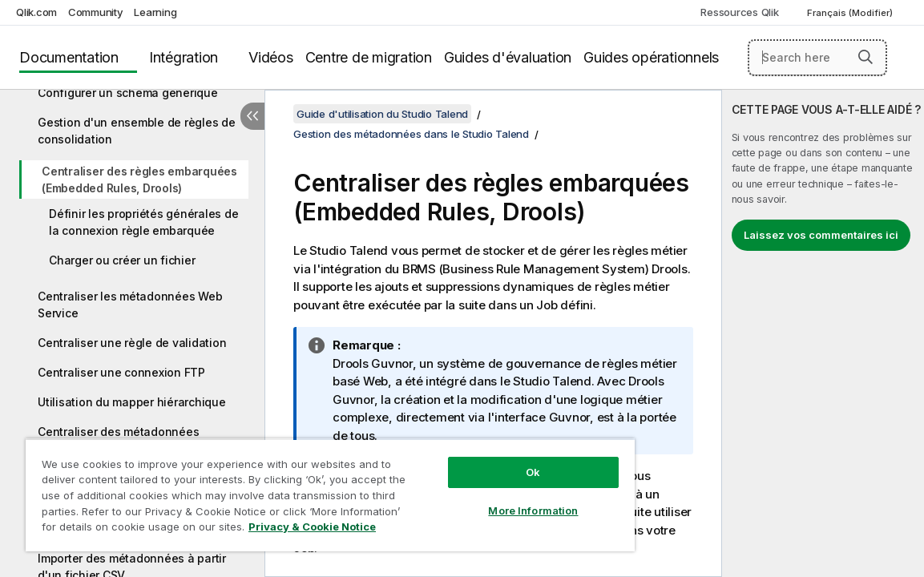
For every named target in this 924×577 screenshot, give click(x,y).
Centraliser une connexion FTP (121, 372)
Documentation (69, 57)
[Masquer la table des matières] (252, 116)
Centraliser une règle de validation (132, 343)
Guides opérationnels (651, 57)
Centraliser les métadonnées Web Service (130, 305)
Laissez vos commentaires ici (821, 235)
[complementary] (823, 333)
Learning (155, 12)
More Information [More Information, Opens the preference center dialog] (471, 498)
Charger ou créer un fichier (122, 260)
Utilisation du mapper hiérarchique (132, 402)
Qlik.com (36, 12)
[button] (865, 57)
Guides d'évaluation (508, 57)
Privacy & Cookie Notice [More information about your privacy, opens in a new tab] (171, 530)
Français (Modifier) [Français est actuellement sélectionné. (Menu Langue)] (851, 13)
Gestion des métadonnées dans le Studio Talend (411, 134)
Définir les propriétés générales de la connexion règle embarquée (143, 222)
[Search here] (817, 58)
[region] (294, 489)
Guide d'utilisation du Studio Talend (382, 114)
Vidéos (271, 57)
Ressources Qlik (739, 12)
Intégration (184, 57)
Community (96, 12)
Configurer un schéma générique (128, 93)
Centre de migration (369, 57)
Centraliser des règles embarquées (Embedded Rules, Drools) (139, 180)
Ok (471, 460)
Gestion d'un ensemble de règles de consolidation (137, 131)
